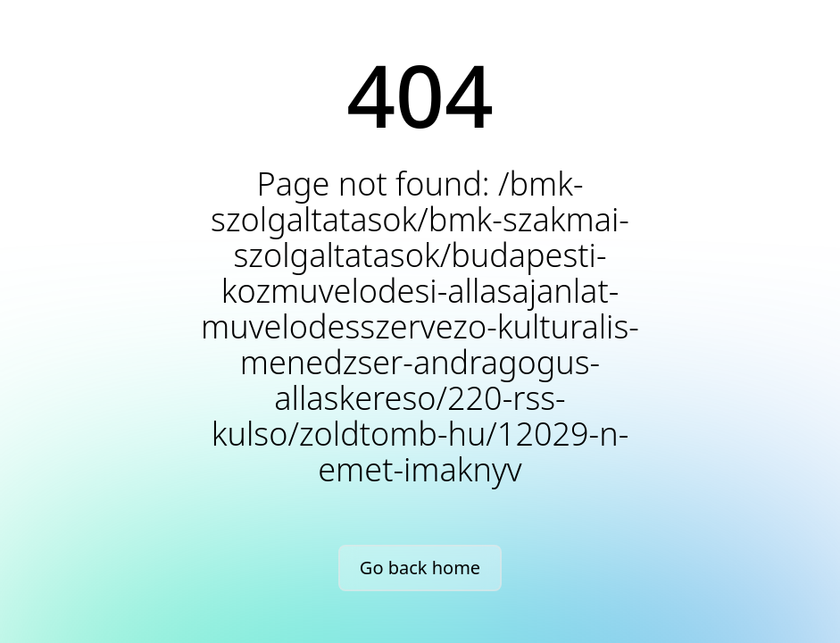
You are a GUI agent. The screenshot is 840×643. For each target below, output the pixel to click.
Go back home (420, 568)
